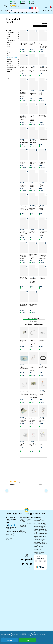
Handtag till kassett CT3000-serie (43, 117)
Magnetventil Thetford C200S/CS (42, 185)
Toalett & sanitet (19, 16)
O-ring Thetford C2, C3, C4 (33, 232)
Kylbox (8, 36)
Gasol (8, 38)
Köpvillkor (22, 520)
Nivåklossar (9, 61)
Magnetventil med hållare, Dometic (23, 185)
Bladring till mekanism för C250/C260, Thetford (33, 70)
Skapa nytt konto (29, 520)
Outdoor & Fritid (15, 13)
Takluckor (9, 60)
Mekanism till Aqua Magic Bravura (33, 208)
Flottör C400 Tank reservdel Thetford (33, 93)
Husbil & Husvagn (12, 16)
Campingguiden (23, 527)
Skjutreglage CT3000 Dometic (43, 279)
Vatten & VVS (10, 65)
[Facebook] (23, 564)
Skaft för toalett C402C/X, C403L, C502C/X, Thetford (33, 256)
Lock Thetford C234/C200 (33, 163)
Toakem (9, 44)
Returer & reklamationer (23, 523)
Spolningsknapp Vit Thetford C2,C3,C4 (33, 420)
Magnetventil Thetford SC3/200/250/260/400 (24, 209)
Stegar (8, 71)
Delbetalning (22, 519)
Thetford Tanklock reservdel (41, 444)
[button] (15, 6)
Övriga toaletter (11, 52)
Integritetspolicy (23, 533)
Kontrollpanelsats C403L (43, 140)
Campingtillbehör (22, 11)
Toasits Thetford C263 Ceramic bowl (43, 420)
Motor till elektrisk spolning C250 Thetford (23, 233)
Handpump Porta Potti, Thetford (42, 93)
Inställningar (10, 640)
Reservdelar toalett (27, 16)
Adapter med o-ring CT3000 (24, 44)
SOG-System (10, 54)
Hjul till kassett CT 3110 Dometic (24, 141)
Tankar (9, 46)
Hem (7, 16)
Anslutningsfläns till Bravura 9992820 (34, 43)
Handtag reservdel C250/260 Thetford (32, 119)
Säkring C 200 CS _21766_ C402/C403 (33, 306)
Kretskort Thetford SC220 (24, 163)
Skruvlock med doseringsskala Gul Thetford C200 (24, 306)
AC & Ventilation (10, 33)
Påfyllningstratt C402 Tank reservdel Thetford (43, 233)
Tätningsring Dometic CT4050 (43, 367)
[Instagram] (27, 564)
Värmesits (10, 42)
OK (28, 640)
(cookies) (24, 633)
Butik (21, 530)
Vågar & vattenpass (11, 67)
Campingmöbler (12, 11)
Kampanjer (22, 528)
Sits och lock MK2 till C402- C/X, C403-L (23, 257)
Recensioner (22, 522)
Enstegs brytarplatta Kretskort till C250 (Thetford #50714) (24, 94)
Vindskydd (9, 75)
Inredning (9, 63)
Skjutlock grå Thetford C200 (23, 278)
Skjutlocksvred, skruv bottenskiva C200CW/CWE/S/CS (33, 281)
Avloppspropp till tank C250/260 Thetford (23, 70)
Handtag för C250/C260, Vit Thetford (23, 118)
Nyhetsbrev (22, 532)
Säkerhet (9, 73)
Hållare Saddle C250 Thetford (33, 141)
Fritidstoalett (11, 50)
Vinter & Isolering (5, 13)
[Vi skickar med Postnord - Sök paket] (37, 514)
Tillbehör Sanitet (11, 56)
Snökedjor (9, 79)
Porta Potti (10, 48)
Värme (8, 77)
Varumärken (22, 529)
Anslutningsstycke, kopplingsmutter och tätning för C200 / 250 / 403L (43, 45)
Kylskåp (8, 35)
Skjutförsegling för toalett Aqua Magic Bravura (43, 257)
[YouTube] (31, 564)
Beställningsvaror (23, 525)
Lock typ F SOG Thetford (42, 163)
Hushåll (30, 11)
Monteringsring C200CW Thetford (43, 208)
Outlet (23, 13)
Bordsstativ (9, 69)
